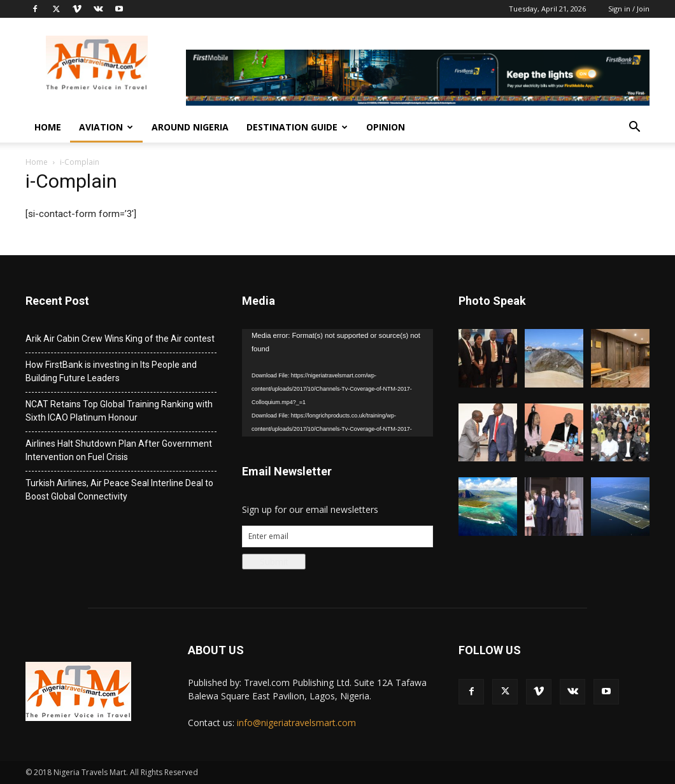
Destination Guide (297, 127)
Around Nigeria (190, 127)
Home (48, 127)
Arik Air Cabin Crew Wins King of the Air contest (120, 339)
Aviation (106, 127)
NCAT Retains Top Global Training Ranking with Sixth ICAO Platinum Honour (119, 411)
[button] (634, 128)
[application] (337, 383)
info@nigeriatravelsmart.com (296, 723)
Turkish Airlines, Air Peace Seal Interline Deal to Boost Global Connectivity (119, 490)
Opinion (386, 127)
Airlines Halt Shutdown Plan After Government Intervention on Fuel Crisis (119, 450)
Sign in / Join (629, 9)
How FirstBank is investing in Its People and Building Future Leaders (111, 371)
